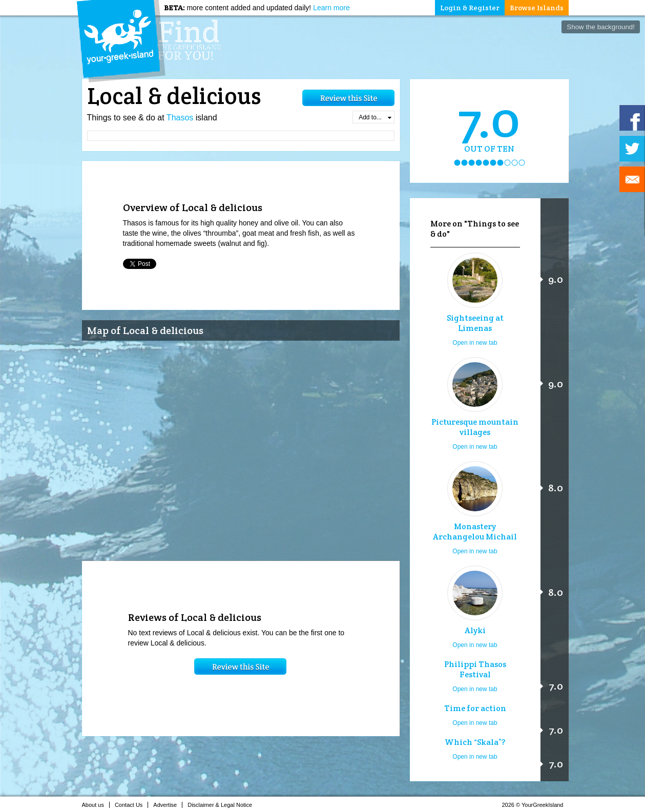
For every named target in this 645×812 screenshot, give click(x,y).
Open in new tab (475, 343)
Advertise (168, 805)
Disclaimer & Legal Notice (223, 805)
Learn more (331, 8)
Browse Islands (537, 8)
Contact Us (131, 805)
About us (96, 805)
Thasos (180, 118)
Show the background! (601, 27)
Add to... (375, 117)
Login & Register (470, 8)
